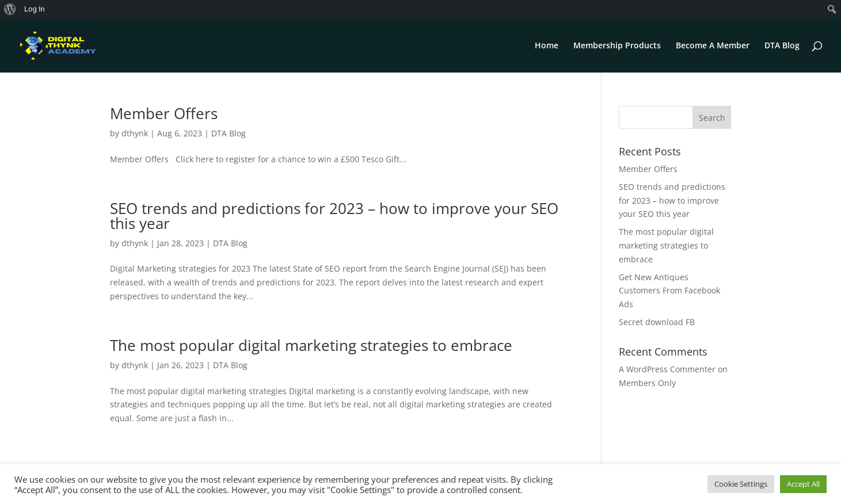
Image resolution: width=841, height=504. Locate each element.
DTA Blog (782, 46)
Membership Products (617, 46)
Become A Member (713, 46)
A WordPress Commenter (667, 369)
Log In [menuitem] (35, 9)
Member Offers (164, 113)
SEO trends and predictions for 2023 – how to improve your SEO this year (334, 216)
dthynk (135, 133)
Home (547, 46)
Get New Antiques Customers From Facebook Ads (669, 291)
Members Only (647, 383)
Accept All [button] (803, 484)
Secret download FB (657, 322)
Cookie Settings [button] (741, 484)
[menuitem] (10, 9)
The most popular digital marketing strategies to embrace (311, 345)
